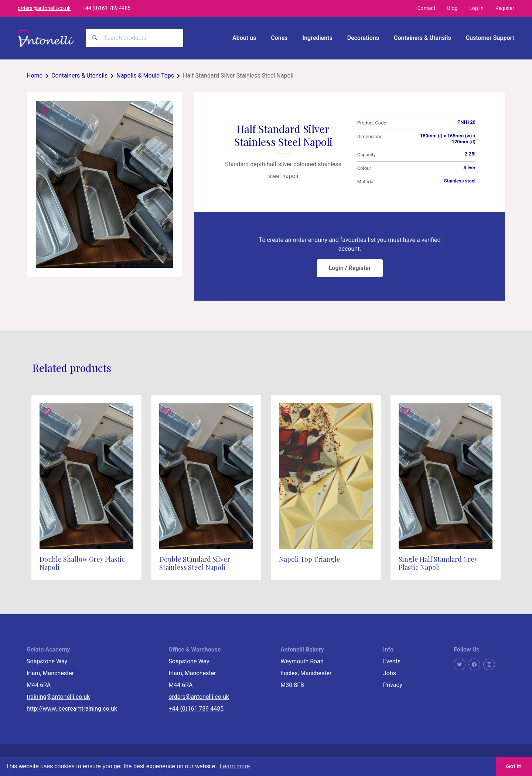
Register (505, 8)
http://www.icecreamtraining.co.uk (72, 708)
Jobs (390, 672)
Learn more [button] (235, 766)
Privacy (393, 684)
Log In (476, 8)
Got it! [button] (514, 766)
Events (392, 661)
